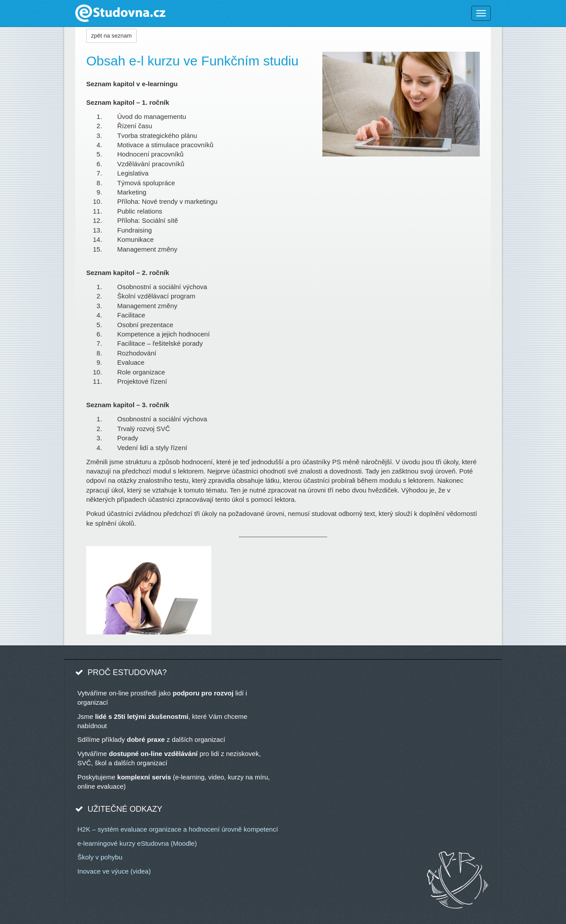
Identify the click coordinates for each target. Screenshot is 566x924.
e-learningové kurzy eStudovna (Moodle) (137, 843)
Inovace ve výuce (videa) (114, 871)
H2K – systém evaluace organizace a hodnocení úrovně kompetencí (178, 829)
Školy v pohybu (100, 857)
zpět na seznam (111, 36)
